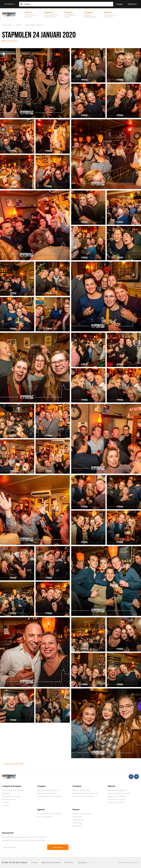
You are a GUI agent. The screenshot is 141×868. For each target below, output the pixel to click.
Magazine (6, 793)
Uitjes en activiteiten (117, 796)
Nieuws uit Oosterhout (82, 814)
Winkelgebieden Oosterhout (85, 793)
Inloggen (119, 4)
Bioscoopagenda (45, 817)
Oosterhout (10, 4)
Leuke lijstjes (78, 820)
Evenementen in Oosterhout (50, 814)
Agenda (41, 809)
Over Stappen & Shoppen (13, 790)
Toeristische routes (116, 799)
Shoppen (77, 786)
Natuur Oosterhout (116, 802)
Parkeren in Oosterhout (83, 796)
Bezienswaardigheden (118, 790)
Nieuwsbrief (8, 833)
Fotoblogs (77, 826)
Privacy (34, 862)
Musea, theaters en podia (119, 793)
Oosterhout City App (11, 796)
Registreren (132, 4)
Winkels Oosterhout (81, 790)
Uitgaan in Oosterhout (47, 793)
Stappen (41, 786)
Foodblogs (77, 817)
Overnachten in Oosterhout (49, 796)
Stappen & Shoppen (12, 786)
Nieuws (76, 809)
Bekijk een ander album (14, 764)
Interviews (77, 823)
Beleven (112, 786)
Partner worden (9, 799)
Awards (5, 802)
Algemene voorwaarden (51, 862)
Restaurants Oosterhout (48, 790)
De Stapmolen (11, 41)
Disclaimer (69, 862)
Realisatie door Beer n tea (129, 862)
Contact (6, 805)
